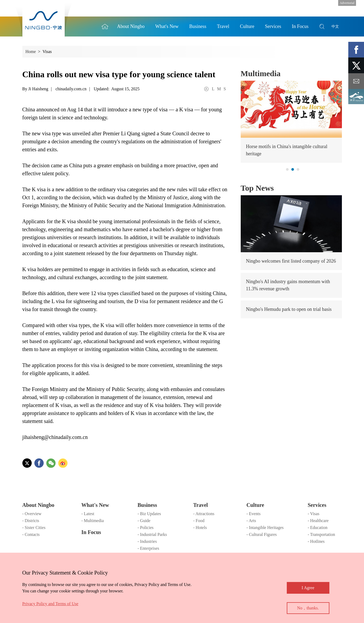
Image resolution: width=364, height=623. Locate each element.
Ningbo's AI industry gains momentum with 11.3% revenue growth (288, 285)
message (356, 81)
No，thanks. (308, 608)
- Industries (147, 541)
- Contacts (31, 534)
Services (317, 505)
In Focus (91, 532)
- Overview (32, 514)
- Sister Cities (34, 528)
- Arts (251, 521)
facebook (356, 50)
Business (147, 505)
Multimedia (261, 73)
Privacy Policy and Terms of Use (50, 604)
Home (105, 27)
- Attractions (204, 514)
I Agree (308, 588)
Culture (255, 505)
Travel (201, 505)
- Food (199, 521)
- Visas (314, 514)
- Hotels (200, 528)
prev (246, 109)
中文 (335, 27)
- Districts (31, 521)
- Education (318, 528)
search (322, 27)
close (25, 571)
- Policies (146, 528)
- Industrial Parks (152, 534)
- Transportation (322, 534)
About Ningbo (38, 505)
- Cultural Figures (262, 534)
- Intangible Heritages (265, 528)
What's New (95, 505)
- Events (254, 514)
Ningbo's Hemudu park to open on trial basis (289, 309)
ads (356, 97)
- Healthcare (318, 521)
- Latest (88, 514)
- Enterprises (148, 548)
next (337, 109)
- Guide (144, 521)
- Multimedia (93, 521)
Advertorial (347, 3)
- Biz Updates (149, 514)
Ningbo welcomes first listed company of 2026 (291, 261)
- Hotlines (316, 541)
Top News (257, 188)
